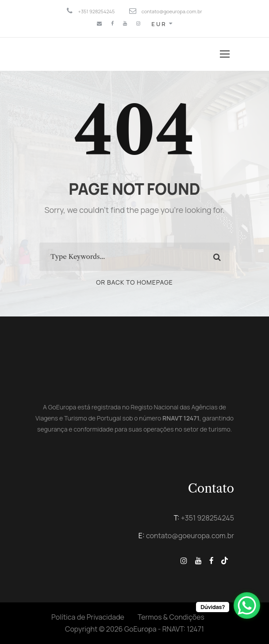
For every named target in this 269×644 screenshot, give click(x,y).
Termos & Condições (171, 617)
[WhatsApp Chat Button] (247, 605)
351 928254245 (209, 518)
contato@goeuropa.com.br (190, 536)
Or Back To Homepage (134, 282)
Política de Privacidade (88, 617)
